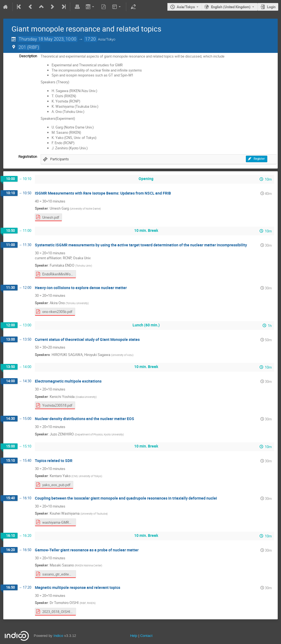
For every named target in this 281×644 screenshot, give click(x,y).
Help (134, 636)
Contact (146, 636)
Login (271, 7)
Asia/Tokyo (186, 7)
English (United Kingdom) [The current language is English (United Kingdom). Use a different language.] (231, 7)
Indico (58, 636)
